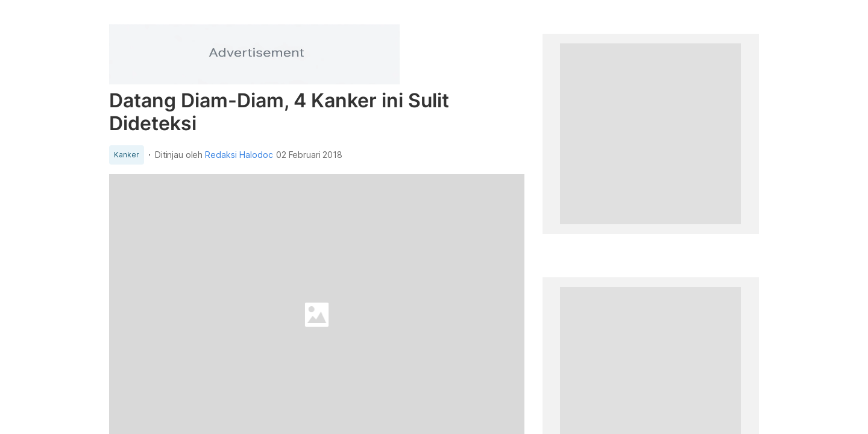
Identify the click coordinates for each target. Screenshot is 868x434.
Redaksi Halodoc (239, 155)
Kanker (127, 155)
